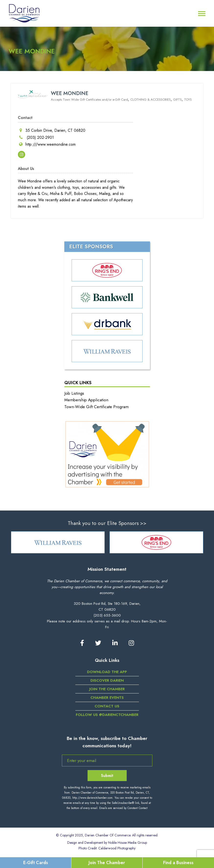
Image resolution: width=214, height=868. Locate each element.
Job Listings (74, 393)
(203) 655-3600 (107, 615)
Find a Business (178, 863)
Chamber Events (107, 698)
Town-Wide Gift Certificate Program (96, 407)
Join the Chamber (107, 689)
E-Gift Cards (36, 863)
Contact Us (107, 706)
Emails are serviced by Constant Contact (123, 808)
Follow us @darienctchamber (107, 715)
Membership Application (86, 400)
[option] (58, 542)
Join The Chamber (107, 863)
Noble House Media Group (128, 843)
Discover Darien (107, 680)
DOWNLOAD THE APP (107, 672)
